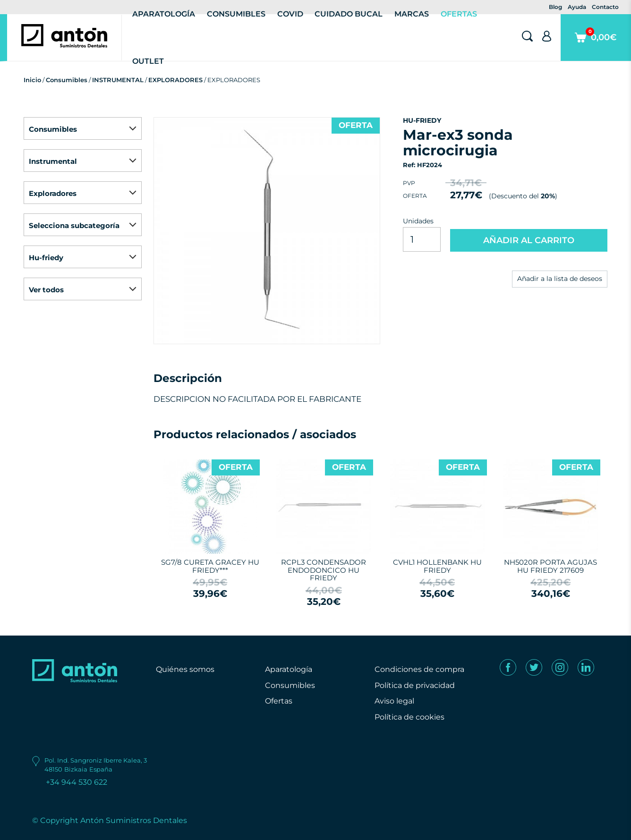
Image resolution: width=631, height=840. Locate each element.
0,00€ (596, 44)
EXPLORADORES (175, 80)
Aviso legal (394, 701)
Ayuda (577, 7)
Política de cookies (409, 717)
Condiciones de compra (419, 669)
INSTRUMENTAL (118, 80)
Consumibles (67, 80)
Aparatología (289, 669)
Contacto (605, 7)
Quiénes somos (185, 669)
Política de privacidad (415, 685)
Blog (555, 7)
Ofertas (279, 701)
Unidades (418, 221)
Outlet (148, 61)
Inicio (32, 80)
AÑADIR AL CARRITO (529, 240)
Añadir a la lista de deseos (560, 279)
